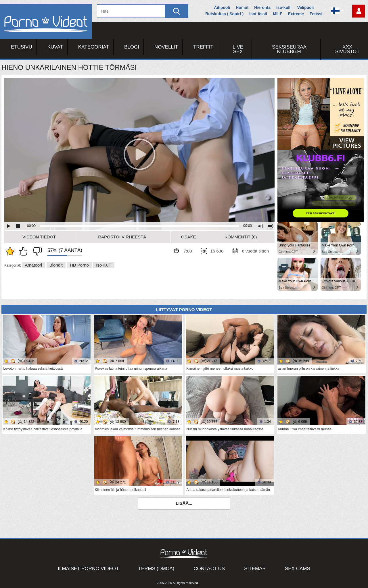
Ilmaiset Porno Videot (88, 569)
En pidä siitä (36, 251)
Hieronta (262, 7)
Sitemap (255, 569)
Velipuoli (306, 7)
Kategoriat (94, 47)
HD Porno (79, 265)
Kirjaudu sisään (359, 11)
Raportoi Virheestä (122, 237)
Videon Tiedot (39, 237)
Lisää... (184, 503)
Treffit (203, 47)
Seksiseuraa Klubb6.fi (289, 49)
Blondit (56, 265)
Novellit (166, 47)
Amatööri (33, 265)
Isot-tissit (258, 14)
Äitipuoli (222, 7)
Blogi (132, 47)
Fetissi (316, 14)
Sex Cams (298, 569)
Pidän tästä (24, 251)
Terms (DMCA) (156, 569)
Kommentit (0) (241, 237)
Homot (242, 7)
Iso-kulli (284, 7)
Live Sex (238, 49)
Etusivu (22, 47)
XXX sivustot (347, 49)
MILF (278, 14)
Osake (189, 237)
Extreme (296, 14)
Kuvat (55, 47)
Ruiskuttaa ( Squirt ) (224, 14)
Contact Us (209, 569)
